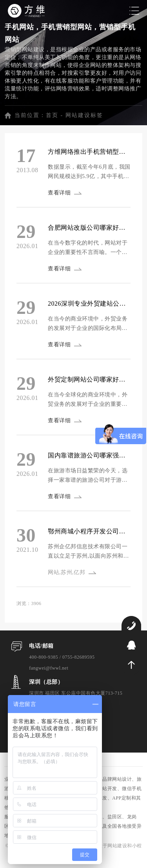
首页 (52, 115)
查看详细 (59, 193)
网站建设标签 (84, 115)
